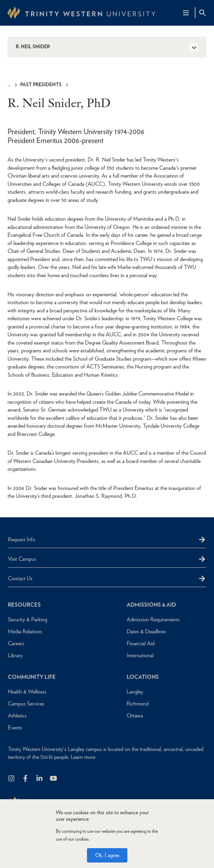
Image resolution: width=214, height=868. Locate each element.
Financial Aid (141, 643)
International (140, 655)
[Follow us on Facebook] (26, 779)
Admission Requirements (153, 619)
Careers (16, 643)
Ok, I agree (107, 855)
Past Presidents (41, 85)
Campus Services (26, 704)
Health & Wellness (27, 692)
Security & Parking (28, 619)
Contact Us (20, 578)
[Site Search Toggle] (202, 13)
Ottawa (135, 716)
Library (15, 655)
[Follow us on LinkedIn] (40, 779)
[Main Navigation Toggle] (186, 13)
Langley (135, 692)
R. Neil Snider (33, 47)
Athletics (17, 716)
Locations (143, 677)
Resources (24, 605)
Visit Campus (22, 559)
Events (15, 728)
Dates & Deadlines (146, 631)
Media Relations (25, 631)
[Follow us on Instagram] (12, 779)
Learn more (83, 757)
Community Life (32, 677)
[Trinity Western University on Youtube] (54, 779)
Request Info (22, 539)
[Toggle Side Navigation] (194, 47)
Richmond (138, 704)
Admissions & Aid (151, 605)
